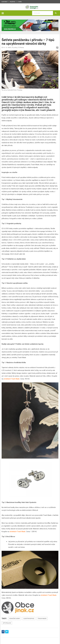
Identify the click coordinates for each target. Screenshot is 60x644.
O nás (20, 2)
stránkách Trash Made (12, 379)
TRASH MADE (42, 618)
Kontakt (5, 2)
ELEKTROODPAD (29, 618)
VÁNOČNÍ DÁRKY (15, 618)
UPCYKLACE (7, 623)
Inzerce (13, 2)
